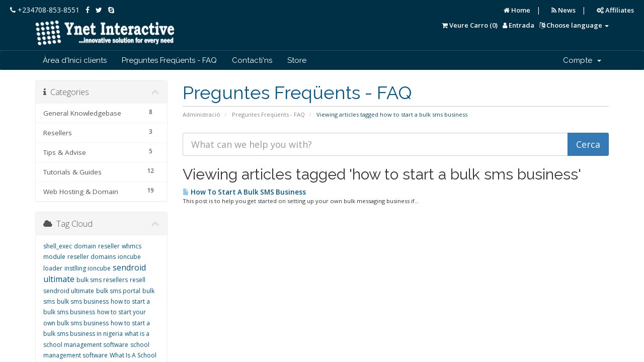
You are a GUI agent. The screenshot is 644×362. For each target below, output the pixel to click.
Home (517, 10)
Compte (582, 60)
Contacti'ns (252, 60)
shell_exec (58, 246)
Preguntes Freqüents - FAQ (169, 60)
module (54, 257)
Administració (202, 114)
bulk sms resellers (102, 280)
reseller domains (92, 257)
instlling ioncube (88, 268)
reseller (109, 246)
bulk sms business (83, 301)
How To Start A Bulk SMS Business (244, 192)
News (563, 10)
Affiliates (615, 10)
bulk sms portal (118, 291)
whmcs (132, 246)
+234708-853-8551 (45, 10)
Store (297, 60)
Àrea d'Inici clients (75, 60)
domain (85, 246)
